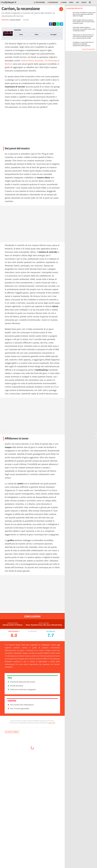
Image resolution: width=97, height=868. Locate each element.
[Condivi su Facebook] (51, 24)
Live (77, 2)
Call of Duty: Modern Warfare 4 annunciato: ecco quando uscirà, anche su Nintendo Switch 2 (84, 29)
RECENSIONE (5, 20)
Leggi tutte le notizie (88, 49)
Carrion (18, 30)
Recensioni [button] (53, 2)
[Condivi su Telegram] (62, 24)
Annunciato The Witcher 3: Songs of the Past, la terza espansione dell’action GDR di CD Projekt (84, 14)
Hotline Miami (27, 60)
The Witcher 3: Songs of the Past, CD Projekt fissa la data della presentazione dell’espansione (83, 44)
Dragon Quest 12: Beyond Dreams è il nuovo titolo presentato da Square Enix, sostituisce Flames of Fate (83, 36)
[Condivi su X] (54, 24)
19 (54, 631)
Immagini (53, 34)
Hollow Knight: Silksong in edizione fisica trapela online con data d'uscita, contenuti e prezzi (84, 22)
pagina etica (52, 723)
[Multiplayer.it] (9, 2)
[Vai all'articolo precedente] (95, 434)
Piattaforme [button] (39, 2)
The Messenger (51, 60)
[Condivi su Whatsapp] (58, 24)
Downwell (39, 60)
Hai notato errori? (12, 732)
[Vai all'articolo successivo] (2, 434)
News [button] (64, 2)
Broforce (9, 64)
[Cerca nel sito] (90, 2)
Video (71, 2)
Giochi (84, 2)
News (21, 34)
